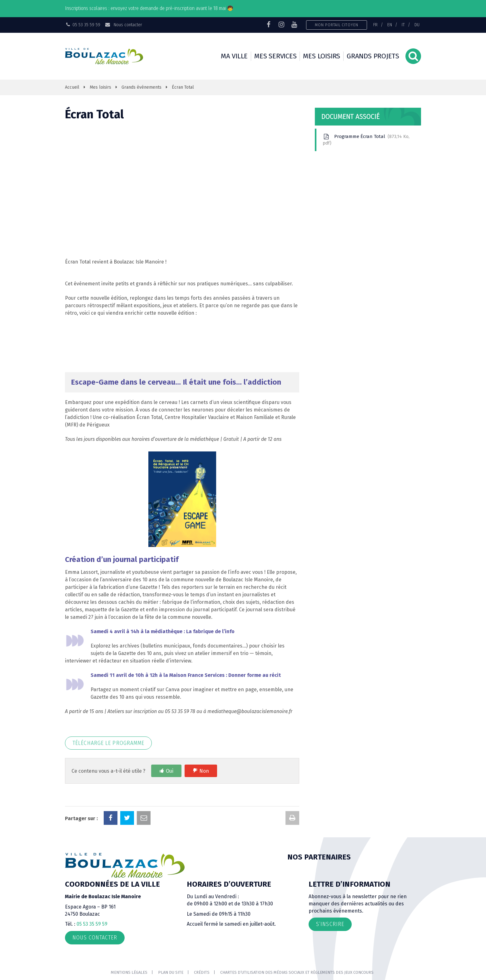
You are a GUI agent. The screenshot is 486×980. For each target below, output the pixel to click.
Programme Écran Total (366, 140)
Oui (170, 771)
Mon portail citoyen (337, 25)
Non (204, 771)
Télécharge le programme (108, 743)
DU (417, 25)
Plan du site (171, 972)
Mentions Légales (129, 972)
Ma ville (234, 56)
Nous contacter (123, 25)
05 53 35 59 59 (92, 924)
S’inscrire (330, 924)
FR (375, 25)
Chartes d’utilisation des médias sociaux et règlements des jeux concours (297, 972)
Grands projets (373, 56)
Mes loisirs (322, 56)
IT (403, 25)
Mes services (275, 56)
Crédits (202, 972)
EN (390, 25)
